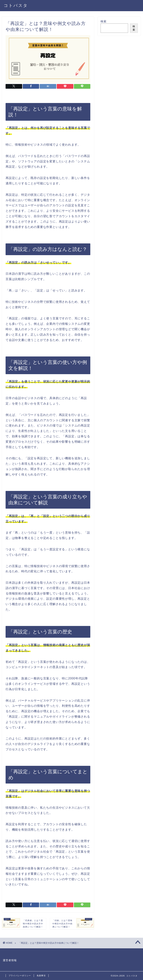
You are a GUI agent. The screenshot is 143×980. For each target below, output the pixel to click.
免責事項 (41, 976)
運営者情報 (10, 960)
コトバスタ (16, 5)
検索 (104, 21)
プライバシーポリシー (20, 976)
